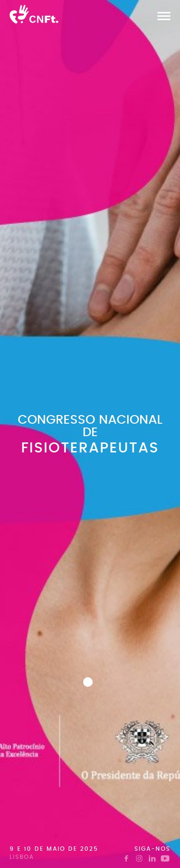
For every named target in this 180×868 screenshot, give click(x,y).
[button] (164, 16)
